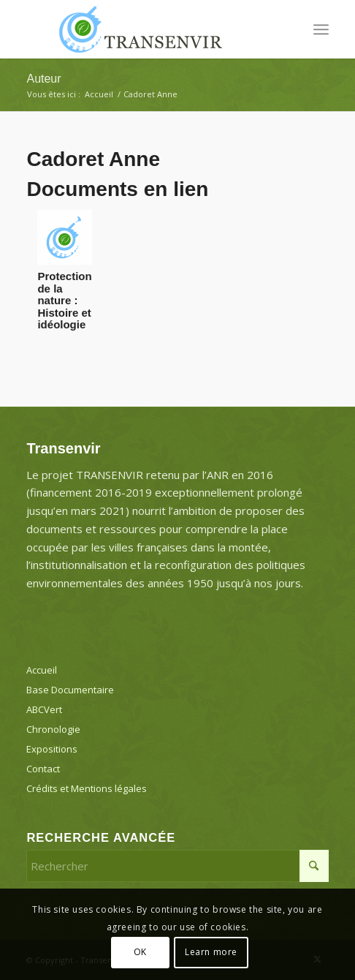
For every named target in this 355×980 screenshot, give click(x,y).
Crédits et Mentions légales (87, 788)
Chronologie (53, 729)
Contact (43, 769)
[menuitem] (321, 29)
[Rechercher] (177, 866)
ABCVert (44, 709)
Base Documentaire (70, 690)
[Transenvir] (147, 29)
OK (140, 952)
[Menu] (321, 29)
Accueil (42, 670)
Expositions (52, 749)
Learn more (211, 952)
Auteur (43, 79)
